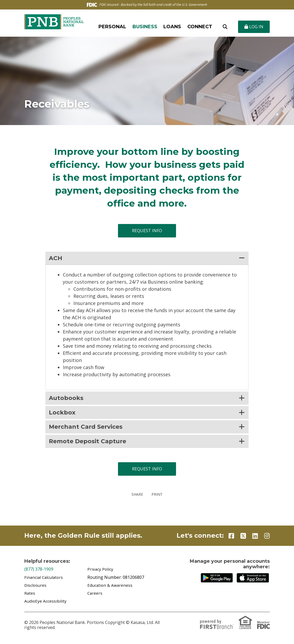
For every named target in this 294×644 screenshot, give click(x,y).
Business (145, 27)
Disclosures (36, 588)
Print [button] (158, 498)
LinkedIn (255, 539)
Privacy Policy (101, 573)
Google (218, 581)
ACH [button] (56, 258)
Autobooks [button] (67, 399)
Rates (30, 596)
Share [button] (136, 498)
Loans (172, 27)
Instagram (267, 539)
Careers (95, 596)
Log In (254, 27)
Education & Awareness (110, 588)
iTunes (254, 581)
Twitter (243, 539)
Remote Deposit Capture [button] (91, 444)
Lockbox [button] (63, 414)
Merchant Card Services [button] (89, 429)
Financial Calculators (44, 580)
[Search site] (225, 27)
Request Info (147, 231)
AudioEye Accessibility (46, 604)
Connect (200, 27)
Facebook (231, 539)
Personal (112, 27)
